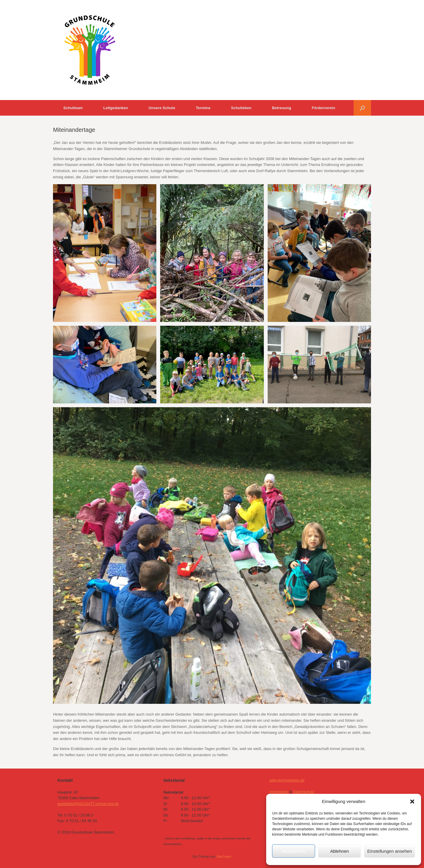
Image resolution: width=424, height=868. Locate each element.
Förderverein (323, 108)
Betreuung (282, 108)
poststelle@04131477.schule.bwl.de (88, 804)
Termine (203, 108)
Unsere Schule (162, 108)
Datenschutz (304, 792)
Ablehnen (339, 851)
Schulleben (241, 108)
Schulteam (73, 108)
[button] (412, 802)
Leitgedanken (116, 108)
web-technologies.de (287, 780)
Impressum (279, 792)
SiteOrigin (224, 857)
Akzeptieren (293, 851)
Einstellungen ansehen (390, 851)
